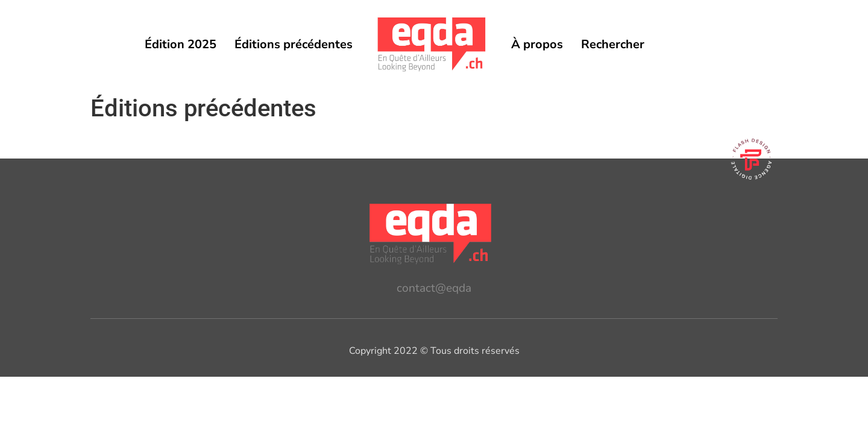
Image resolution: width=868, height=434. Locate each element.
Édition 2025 (181, 44)
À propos (537, 44)
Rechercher (613, 44)
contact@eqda (434, 288)
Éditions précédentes (294, 44)
